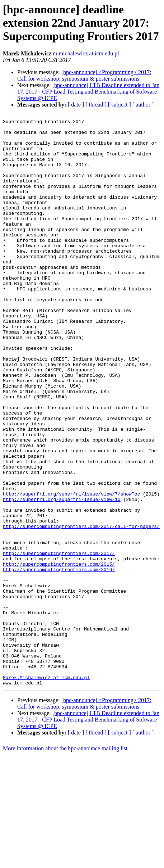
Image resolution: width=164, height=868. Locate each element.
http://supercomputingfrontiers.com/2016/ (59, 660)
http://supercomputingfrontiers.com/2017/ (59, 641)
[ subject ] (120, 105)
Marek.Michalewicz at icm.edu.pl (46, 790)
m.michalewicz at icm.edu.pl (86, 53)
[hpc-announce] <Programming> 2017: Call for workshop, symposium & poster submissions (84, 75)
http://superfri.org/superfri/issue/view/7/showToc (71, 569)
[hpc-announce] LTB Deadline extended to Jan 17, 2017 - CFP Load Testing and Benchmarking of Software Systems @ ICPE (88, 92)
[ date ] (76, 105)
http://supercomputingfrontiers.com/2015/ (59, 654)
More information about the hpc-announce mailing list (65, 862)
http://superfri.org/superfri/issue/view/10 (62, 576)
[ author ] (143, 105)
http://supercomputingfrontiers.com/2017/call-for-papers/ (81, 608)
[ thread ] (96, 105)
